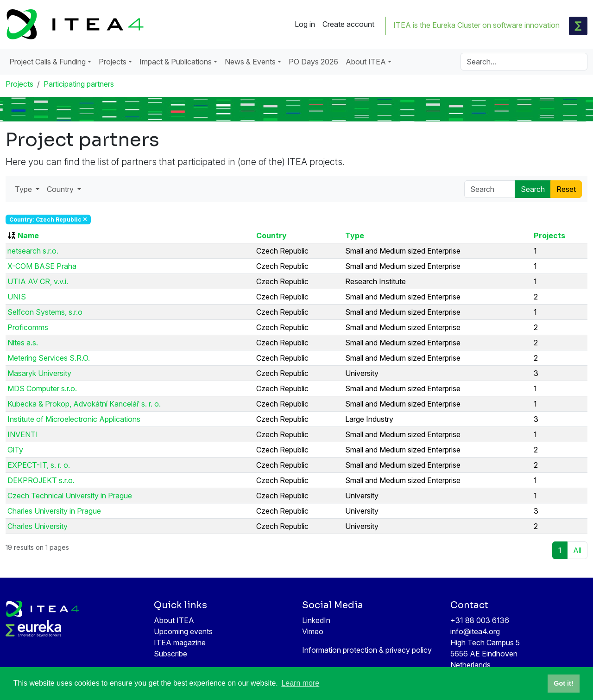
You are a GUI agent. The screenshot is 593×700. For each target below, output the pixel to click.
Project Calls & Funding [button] (47, 62)
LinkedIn (316, 620)
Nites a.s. (23, 343)
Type (355, 235)
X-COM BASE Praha (42, 266)
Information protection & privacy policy (367, 650)
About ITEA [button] (366, 62)
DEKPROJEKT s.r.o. (41, 480)
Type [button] (24, 189)
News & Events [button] (250, 62)
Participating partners (79, 84)
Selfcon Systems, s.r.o (45, 312)
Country (271, 235)
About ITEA (174, 620)
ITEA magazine (180, 643)
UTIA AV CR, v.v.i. (38, 281)
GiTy (15, 450)
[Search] (524, 62)
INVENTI (23, 434)
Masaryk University (39, 373)
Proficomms (28, 327)
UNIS (17, 297)
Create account (348, 24)
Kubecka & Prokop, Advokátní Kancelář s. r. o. (84, 404)
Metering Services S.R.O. (49, 358)
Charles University (38, 526)
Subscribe (170, 654)
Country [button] (61, 189)
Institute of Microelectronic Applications (74, 419)
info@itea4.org (475, 631)
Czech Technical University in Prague (70, 496)
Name (28, 235)
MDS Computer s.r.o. (42, 388)
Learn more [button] (300, 683)
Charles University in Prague (54, 511)
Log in (305, 24)
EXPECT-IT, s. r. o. (39, 465)
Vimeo (313, 631)
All (577, 550)
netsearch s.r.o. (33, 251)
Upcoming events (183, 631)
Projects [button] (113, 62)
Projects (19, 84)
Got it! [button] (563, 683)
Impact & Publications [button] (176, 62)
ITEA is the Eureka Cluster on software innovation (476, 25)
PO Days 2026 (313, 62)
